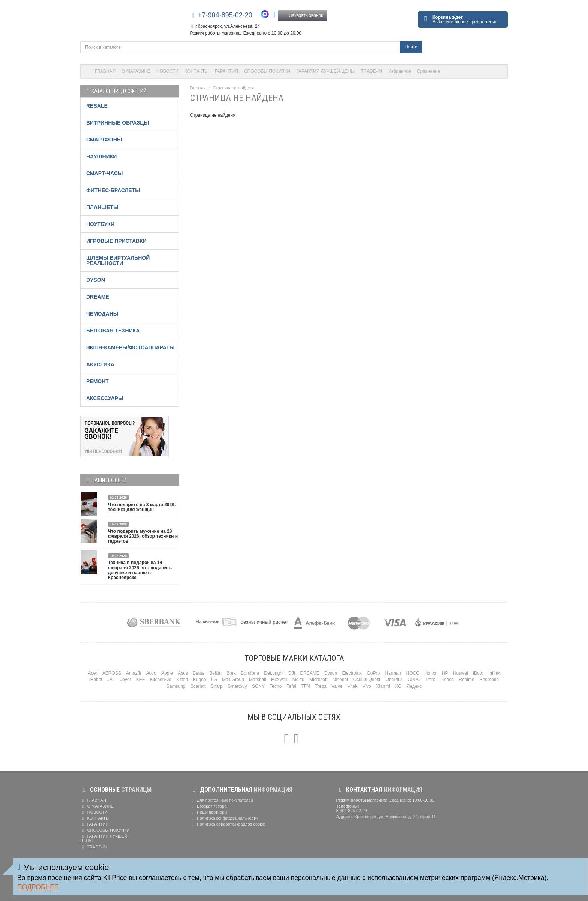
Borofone (250, 673)
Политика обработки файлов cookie (228, 824)
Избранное (400, 71)
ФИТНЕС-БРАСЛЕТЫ (113, 190)
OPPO (414, 680)
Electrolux (352, 673)
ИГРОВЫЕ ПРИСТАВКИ (116, 241)
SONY (258, 686)
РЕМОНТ (97, 381)
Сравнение (429, 71)
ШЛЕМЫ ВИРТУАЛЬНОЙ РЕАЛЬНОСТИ (118, 260)
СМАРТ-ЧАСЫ (104, 173)
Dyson (331, 673)
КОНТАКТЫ (197, 71)
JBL (111, 680)
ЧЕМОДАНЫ (102, 314)
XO (398, 686)
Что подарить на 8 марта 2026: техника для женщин (142, 507)
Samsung (176, 686)
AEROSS (112, 673)
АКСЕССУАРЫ (105, 398)
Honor (431, 673)
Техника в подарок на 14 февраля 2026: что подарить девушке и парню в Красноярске (140, 570)
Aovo (151, 673)
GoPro (373, 673)
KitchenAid (160, 680)
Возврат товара (208, 806)
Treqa (321, 686)
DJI (292, 673)
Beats (199, 673)
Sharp (217, 686)
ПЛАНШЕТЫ (102, 207)
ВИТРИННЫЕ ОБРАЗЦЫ (118, 123)
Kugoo (200, 680)
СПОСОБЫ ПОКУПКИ (267, 71)
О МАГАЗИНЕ (136, 71)
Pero (430, 680)
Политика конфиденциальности (224, 818)
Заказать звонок (303, 15)
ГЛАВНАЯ (105, 71)
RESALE (97, 106)
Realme (466, 680)
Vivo (367, 686)
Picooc (447, 680)
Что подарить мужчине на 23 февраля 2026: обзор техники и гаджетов (143, 536)
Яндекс (414, 686)
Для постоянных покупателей (222, 800)
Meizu (298, 680)
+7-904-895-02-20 (225, 15)
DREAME (98, 297)
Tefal (292, 686)
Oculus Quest (367, 680)
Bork (231, 673)
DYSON (96, 280)
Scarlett (198, 686)
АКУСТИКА (100, 364)
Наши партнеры (209, 812)
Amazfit (133, 673)
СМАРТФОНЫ (104, 140)
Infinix (494, 673)
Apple (167, 673)
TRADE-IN (371, 71)
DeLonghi (274, 673)
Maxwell (279, 680)
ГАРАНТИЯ (226, 71)
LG (214, 680)
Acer (93, 673)
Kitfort (182, 680)
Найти (411, 47)
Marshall (257, 680)
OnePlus (394, 680)
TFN (305, 686)
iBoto (478, 673)
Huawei (460, 673)
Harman (393, 673)
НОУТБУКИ (100, 224)
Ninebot (340, 680)
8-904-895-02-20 (352, 811)
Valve (337, 686)
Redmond (489, 680)
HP (445, 673)
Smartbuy (237, 686)
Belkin (215, 673)
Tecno (276, 686)
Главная (198, 88)
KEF (140, 680)
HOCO (413, 673)
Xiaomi (383, 686)
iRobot (96, 680)
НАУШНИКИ (101, 156)
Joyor (125, 680)
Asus (183, 673)
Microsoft (319, 680)
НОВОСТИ (167, 71)
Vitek (352, 686)
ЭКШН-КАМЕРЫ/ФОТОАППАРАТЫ (130, 347)
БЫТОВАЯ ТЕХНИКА (113, 331)
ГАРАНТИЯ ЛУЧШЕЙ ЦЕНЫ (325, 71)
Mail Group (233, 680)
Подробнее (38, 887)
